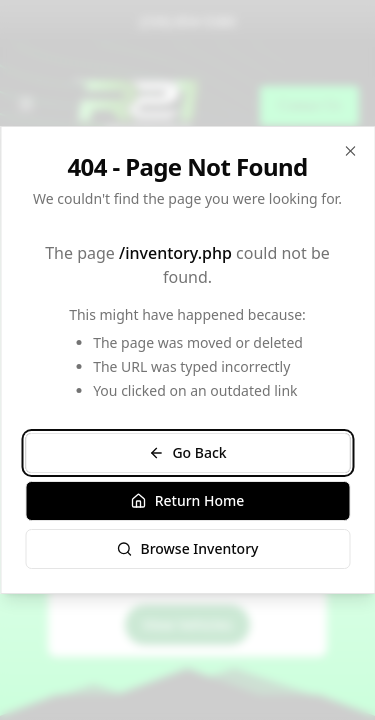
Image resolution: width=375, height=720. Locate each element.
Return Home (188, 500)
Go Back (187, 452)
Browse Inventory (187, 548)
